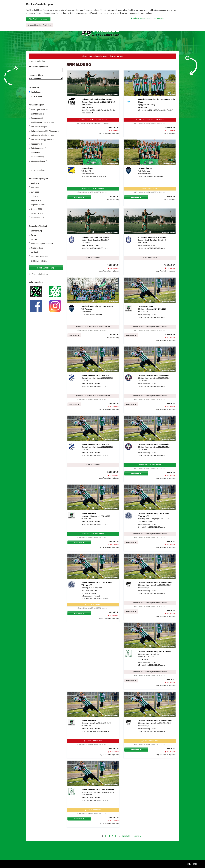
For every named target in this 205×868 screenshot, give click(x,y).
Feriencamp (36, 118)
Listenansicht (35, 96)
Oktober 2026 (35, 209)
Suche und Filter (38, 61)
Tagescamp (36, 144)
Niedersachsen (36, 248)
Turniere (34, 152)
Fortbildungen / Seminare (41, 122)
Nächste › (127, 836)
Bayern (33, 235)
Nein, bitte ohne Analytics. (39, 25)
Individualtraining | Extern (41, 135)
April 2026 (34, 183)
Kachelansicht (36, 92)
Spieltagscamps (37, 148)
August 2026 (35, 200)
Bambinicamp (36, 114)
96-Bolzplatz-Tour (38, 109)
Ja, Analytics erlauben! (38, 19)
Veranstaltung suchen (46, 67)
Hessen (33, 239)
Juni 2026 (34, 192)
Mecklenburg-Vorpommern (41, 244)
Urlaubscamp (36, 157)
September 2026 (37, 205)
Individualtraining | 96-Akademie (44, 131)
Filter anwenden (46, 268)
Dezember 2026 (36, 218)
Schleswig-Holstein (38, 261)
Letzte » (137, 836)
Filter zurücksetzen (40, 274)
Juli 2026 (34, 196)
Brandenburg (35, 231)
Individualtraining (38, 127)
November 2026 (36, 213)
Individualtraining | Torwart (42, 140)
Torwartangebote (37, 170)
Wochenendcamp (38, 161)
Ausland (33, 252)
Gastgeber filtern (46, 77)
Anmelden (79, 197)
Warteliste (74, 335)
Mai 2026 (34, 188)
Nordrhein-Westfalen (38, 257)
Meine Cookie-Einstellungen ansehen (147, 18)
